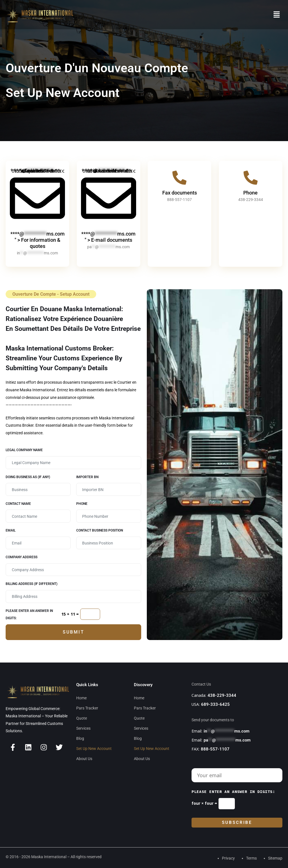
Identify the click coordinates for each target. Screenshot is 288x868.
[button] (277, 15)
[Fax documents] (179, 178)
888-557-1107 (215, 749)
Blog (80, 738)
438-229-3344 (222, 695)
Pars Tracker (87, 708)
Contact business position (100, 530)
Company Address (22, 557)
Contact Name (18, 504)
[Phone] (251, 178)
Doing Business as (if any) (28, 477)
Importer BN (87, 477)
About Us (84, 759)
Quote (82, 718)
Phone (250, 193)
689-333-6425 (215, 704)
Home (81, 698)
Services (83, 728)
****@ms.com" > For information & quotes (38, 240)
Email (11, 530)
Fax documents (180, 193)
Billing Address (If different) (31, 584)
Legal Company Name (24, 450)
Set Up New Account (94, 749)
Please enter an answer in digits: (29, 615)
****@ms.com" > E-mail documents (108, 237)
